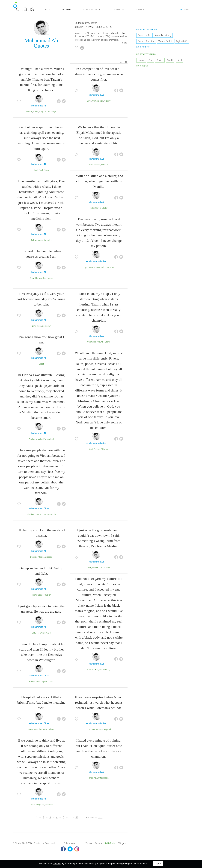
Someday (46, 327)
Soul (36, 171)
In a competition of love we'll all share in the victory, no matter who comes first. (99, 75)
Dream (29, 112)
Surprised (91, 730)
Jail (32, 241)
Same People (50, 515)
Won (89, 568)
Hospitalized (49, 730)
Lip (49, 634)
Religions (40, 805)
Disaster (49, 558)
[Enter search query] (150, 9)
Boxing (32, 440)
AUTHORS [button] (67, 9)
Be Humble (48, 279)
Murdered (39, 241)
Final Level (50, 844)
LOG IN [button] (186, 9)
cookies (57, 864)
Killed (40, 730)
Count (100, 343)
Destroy (34, 558)
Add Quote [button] (110, 844)
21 (77, 818)
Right (39, 327)
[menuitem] (121, 63)
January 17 (81, 28)
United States (82, 24)
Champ (51, 682)
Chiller (105, 209)
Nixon (99, 730)
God (91, 166)
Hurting (107, 343)
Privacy (98, 844)
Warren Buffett (165, 42)
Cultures (49, 805)
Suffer (100, 779)
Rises (46, 171)
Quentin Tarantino (146, 42)
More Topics (142, 66)
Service (35, 634)
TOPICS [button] (46, 9)
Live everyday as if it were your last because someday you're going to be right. (41, 300)
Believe (97, 166)
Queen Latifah (144, 36)
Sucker (48, 596)
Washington (41, 682)
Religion (98, 670)
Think (33, 805)
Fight (34, 596)
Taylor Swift (182, 42)
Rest (41, 171)
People (141, 61)
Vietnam (39, 515)
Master (41, 558)
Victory (107, 102)
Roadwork (109, 268)
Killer (92, 209)
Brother (32, 682)
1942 (91, 28)
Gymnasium (89, 268)
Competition (98, 102)
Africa (36, 112)
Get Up (41, 596)
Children (31, 515)
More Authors (143, 48)
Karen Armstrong (163, 36)
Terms (89, 844)
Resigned (107, 730)
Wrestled (48, 241)
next (100, 818)
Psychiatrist (49, 440)
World (170, 61)
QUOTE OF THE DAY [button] (93, 9)
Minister (105, 166)
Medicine (33, 730)
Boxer (94, 24)
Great (32, 279)
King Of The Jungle (48, 112)
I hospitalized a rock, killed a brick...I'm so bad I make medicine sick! (41, 703)
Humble (39, 279)
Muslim (39, 440)
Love (89, 102)
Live (34, 327)
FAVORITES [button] (119, 9)
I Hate (106, 779)
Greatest (43, 634)
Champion (92, 343)
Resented (100, 268)
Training (93, 779)
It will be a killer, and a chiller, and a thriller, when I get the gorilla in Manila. (99, 182)
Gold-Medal (105, 568)
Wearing (106, 670)
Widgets (122, 844)
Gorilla (98, 209)
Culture (91, 670)
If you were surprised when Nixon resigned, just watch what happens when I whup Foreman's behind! (99, 703)
